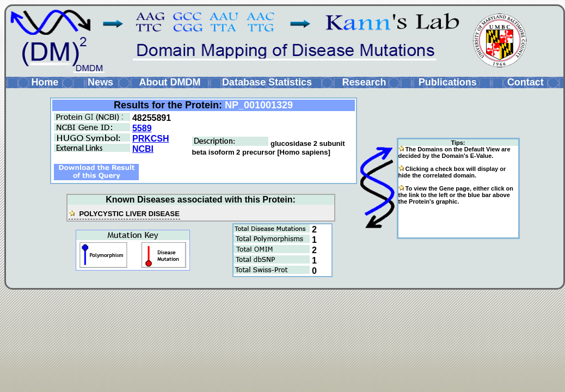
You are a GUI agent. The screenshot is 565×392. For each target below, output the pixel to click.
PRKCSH (151, 139)
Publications (448, 82)
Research (364, 82)
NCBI (143, 149)
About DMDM (170, 82)
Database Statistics (267, 82)
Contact (526, 82)
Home (45, 82)
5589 (142, 128)
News (100, 82)
